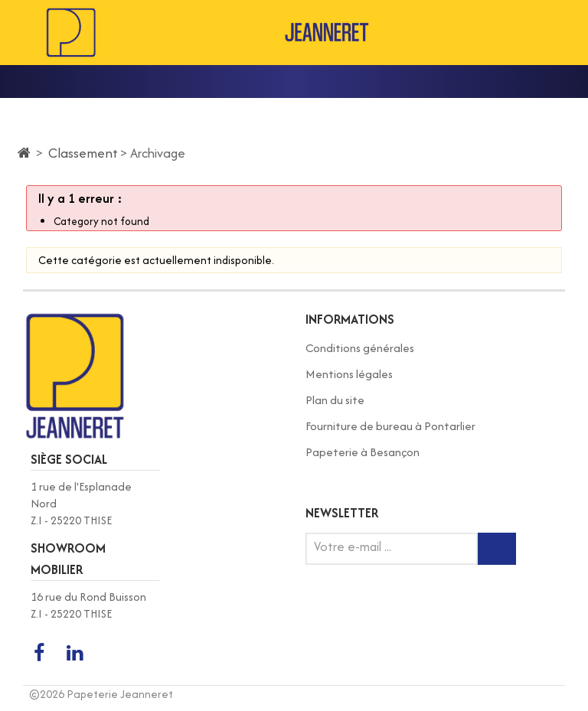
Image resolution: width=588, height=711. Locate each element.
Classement (83, 153)
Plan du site (335, 400)
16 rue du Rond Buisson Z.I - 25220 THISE (88, 605)
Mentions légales (349, 374)
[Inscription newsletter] (497, 549)
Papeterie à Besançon (363, 452)
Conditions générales (360, 348)
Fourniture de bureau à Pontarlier (390, 426)
